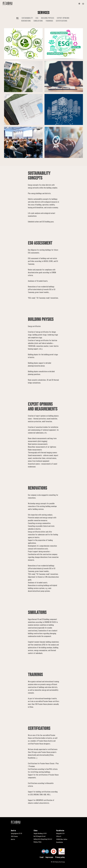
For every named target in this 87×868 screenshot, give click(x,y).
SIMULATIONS (38, 21)
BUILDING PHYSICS (48, 18)
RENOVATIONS (26, 21)
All (18, 18)
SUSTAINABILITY (27, 18)
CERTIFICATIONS (61, 21)
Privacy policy (60, 857)
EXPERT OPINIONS (63, 18)
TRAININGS (49, 21)
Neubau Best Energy (60, 862)
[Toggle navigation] (83, 4)
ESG (37, 18)
